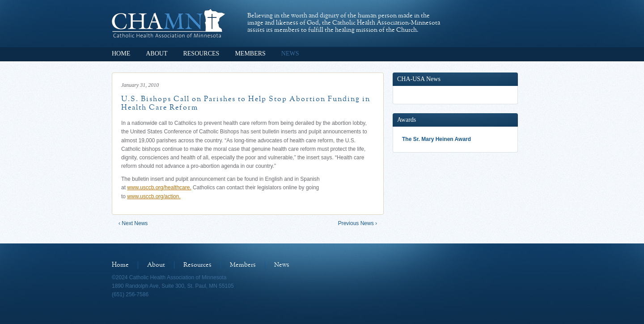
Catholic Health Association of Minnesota (168, 23)
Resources (201, 53)
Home (121, 53)
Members (250, 53)
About (157, 53)
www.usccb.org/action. (154, 196)
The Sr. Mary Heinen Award (436, 139)
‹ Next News (133, 223)
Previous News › (358, 223)
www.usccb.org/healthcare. (159, 188)
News (290, 53)
